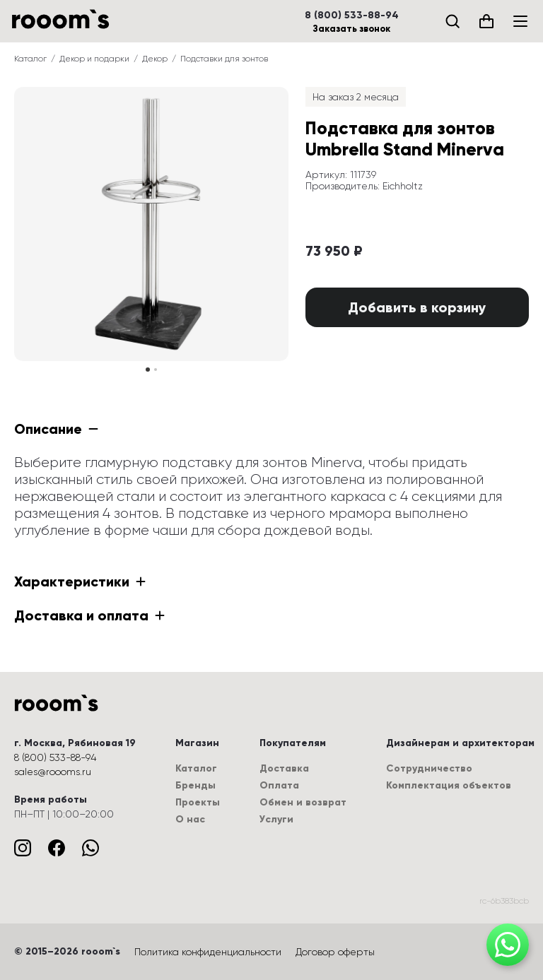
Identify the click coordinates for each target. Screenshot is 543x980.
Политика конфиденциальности (208, 952)
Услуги (276, 819)
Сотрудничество (429, 768)
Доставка (284, 768)
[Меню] (520, 21)
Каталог (30, 59)
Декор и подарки (94, 59)
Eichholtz (403, 186)
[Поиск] (452, 21)
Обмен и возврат (303, 802)
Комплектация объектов (449, 785)
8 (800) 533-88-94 (352, 16)
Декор (155, 59)
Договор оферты (335, 952)
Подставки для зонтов (224, 59)
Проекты (198, 802)
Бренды (195, 785)
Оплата (279, 785)
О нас (190, 819)
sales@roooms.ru (53, 772)
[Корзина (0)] (486, 21)
